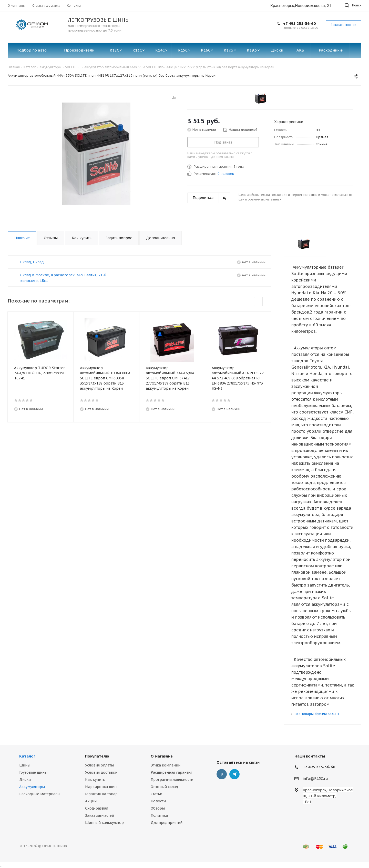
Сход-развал (97, 808)
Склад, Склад (32, 262)
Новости (158, 801)
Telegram (234, 774)
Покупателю (97, 756)
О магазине (162, 756)
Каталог (27, 756)
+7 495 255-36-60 (299, 23)
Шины (25, 765)
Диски (25, 780)
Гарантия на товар (101, 794)
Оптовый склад (164, 787)
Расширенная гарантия (171, 772)
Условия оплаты (99, 765)
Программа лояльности (172, 780)
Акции (91, 801)
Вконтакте (222, 774)
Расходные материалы (40, 794)
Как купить (95, 780)
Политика (159, 815)
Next (267, 302)
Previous (258, 302)
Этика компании (166, 765)
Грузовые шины (33, 772)
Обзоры (158, 808)
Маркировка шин (101, 787)
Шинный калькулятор (104, 823)
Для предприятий (167, 823)
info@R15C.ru (315, 779)
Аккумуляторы (32, 787)
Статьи (156, 794)
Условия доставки (101, 772)
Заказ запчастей (100, 815)
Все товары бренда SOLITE (317, 714)
